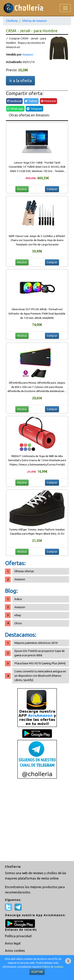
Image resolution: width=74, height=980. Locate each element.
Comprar (52, 189)
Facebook (14, 101)
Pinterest (48, 101)
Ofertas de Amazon (34, 21)
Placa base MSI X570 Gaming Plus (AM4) (40, 663)
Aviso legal (13, 943)
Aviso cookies (15, 951)
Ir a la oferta (20, 81)
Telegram (34, 109)
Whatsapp (15, 109)
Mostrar (22, 189)
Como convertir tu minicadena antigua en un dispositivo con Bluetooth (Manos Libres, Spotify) (40, 676)
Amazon (28, 54)
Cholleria (12, 21)
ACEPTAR (37, 972)
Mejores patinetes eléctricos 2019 (36, 643)
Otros (18, 623)
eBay (18, 615)
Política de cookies (52, 967)
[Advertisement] (37, 820)
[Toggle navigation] (65, 8)
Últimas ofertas (24, 571)
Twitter (31, 101)
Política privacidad (18, 936)
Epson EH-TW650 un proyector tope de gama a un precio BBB (40, 653)
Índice (18, 599)
